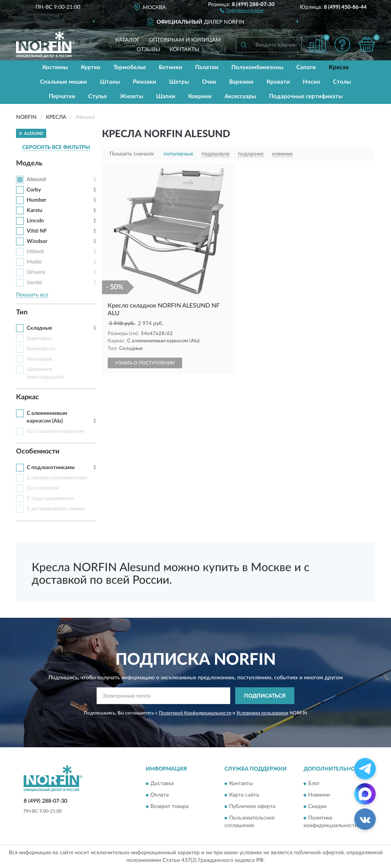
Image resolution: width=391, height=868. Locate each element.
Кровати (278, 82)
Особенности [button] (38, 452)
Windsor (37, 241)
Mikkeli (35, 252)
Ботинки (170, 67)
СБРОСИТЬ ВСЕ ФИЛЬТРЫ (56, 147)
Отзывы (149, 50)
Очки (209, 82)
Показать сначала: (132, 154)
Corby (34, 190)
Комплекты (41, 349)
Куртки (91, 67)
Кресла (339, 67)
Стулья (98, 96)
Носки (311, 82)
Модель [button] (29, 164)
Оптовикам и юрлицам (185, 40)
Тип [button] (22, 313)
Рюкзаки (145, 82)
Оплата (160, 795)
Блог (314, 784)
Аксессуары (240, 96)
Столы (342, 82)
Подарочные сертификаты (306, 96)
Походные (40, 359)
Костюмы (55, 67)
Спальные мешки (64, 82)
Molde (34, 262)
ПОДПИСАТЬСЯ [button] (265, 696)
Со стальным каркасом (55, 431)
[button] (242, 10)
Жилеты (132, 96)
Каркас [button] (27, 397)
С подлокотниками (51, 468)
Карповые (39, 338)
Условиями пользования (262, 713)
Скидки (317, 806)
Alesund (36, 180)
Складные (39, 328)
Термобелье (130, 67)
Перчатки (62, 96)
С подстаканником (50, 499)
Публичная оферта (252, 806)
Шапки (166, 96)
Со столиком (43, 488)
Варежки (241, 82)
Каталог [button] (128, 40)
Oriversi (36, 272)
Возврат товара (170, 806)
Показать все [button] (32, 295)
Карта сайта (244, 795)
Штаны (110, 82)
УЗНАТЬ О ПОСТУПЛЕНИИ (145, 363)
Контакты (184, 50)
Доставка (162, 784)
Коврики (200, 96)
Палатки (207, 67)
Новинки (319, 795)
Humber (36, 200)
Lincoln (35, 221)
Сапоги (306, 67)
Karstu (35, 211)
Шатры (179, 82)
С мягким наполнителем (57, 478)
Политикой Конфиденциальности (195, 713)
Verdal (34, 283)
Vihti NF (37, 231)
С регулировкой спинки (56, 509)
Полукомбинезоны (257, 67)
